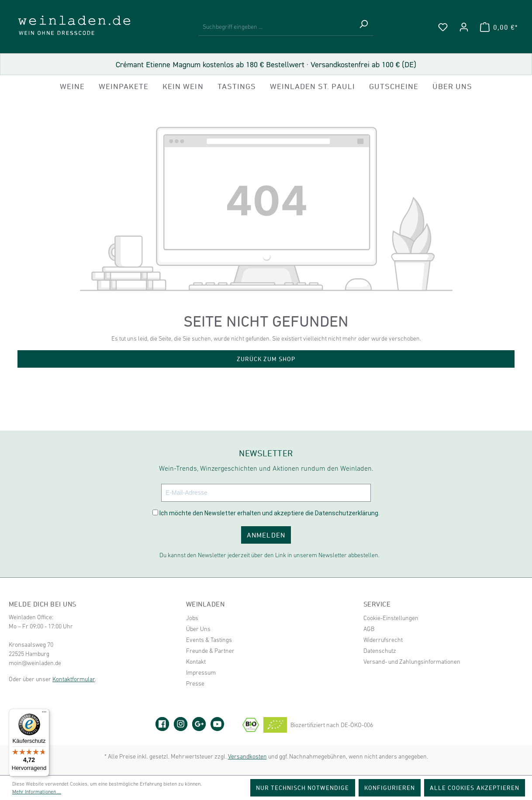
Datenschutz (380, 651)
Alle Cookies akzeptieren (475, 788)
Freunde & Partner (210, 651)
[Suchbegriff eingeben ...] (276, 27)
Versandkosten (247, 756)
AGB (369, 629)
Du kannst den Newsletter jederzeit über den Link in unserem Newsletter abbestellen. (269, 555)
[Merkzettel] (443, 27)
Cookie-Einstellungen (391, 618)
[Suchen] (363, 27)
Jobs (192, 618)
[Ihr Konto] (464, 27)
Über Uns (198, 629)
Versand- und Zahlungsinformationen (412, 662)
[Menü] (44, 714)
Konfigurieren (390, 788)
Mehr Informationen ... (37, 792)
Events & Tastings (209, 640)
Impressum (201, 672)
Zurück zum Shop (266, 359)
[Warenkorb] (499, 27)
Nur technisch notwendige (303, 788)
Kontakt (196, 662)
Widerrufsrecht (383, 640)
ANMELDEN (266, 535)
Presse (195, 683)
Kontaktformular (74, 679)
